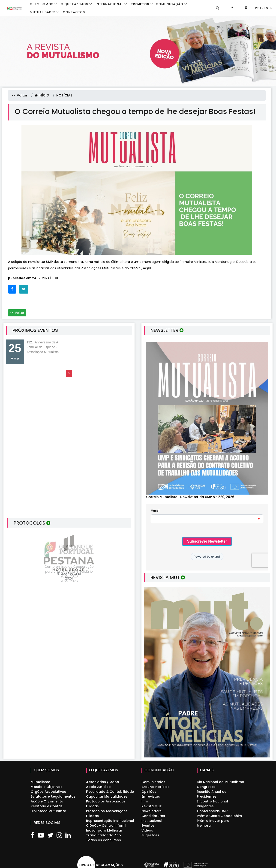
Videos (147, 830)
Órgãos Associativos (48, 792)
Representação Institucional (110, 821)
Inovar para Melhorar (104, 830)
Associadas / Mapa (103, 782)
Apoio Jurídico (98, 787)
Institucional (152, 821)
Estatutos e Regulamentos (53, 796)
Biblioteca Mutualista (48, 811)
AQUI (147, 268)
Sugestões (150, 835)
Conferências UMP (212, 811)
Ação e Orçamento (47, 801)
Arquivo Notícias (155, 787)
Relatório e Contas (47, 806)
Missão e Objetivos (46, 787)
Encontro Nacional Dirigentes (212, 804)
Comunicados (153, 782)
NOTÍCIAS (64, 95)
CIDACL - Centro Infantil (106, 826)
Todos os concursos (103, 840)
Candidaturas (153, 816)
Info (145, 801)
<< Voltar (20, 95)
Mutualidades (43, 12)
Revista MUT (152, 806)
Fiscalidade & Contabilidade (110, 792)
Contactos (74, 12)
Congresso (206, 787)
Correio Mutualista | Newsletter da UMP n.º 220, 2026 (190, 497)
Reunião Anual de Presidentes (212, 794)
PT (257, 8)
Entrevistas (151, 796)
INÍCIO (42, 95)
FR (262, 8)
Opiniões (149, 792)
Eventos (148, 826)
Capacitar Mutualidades (107, 796)
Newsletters (151, 811)
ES (266, 8)
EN (271, 8)
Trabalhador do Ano (103, 835)
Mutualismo (40, 782)
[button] (21, 51)
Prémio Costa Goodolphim (219, 816)
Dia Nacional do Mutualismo (220, 782)
